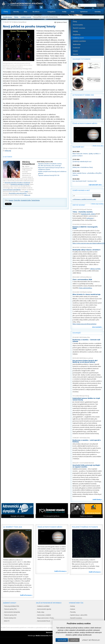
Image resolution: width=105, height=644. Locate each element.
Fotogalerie (51, 12)
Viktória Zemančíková (20, 22)
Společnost (84, 12)
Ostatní (75, 51)
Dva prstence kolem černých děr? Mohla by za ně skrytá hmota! (85, 361)
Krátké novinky (79, 205)
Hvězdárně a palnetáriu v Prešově (20, 184)
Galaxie (73, 609)
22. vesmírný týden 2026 (13, 527)
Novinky (16, 12)
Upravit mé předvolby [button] (91, 640)
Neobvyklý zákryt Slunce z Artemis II (86, 250)
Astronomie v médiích (44, 615)
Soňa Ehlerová (87, 277)
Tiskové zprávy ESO (10, 615)
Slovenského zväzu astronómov (18, 193)
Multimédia (77, 44)
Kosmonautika (78, 25)
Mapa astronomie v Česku (46, 618)
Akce (25, 12)
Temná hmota (35, 200)
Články (6, 12)
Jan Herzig (86, 396)
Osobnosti (76, 48)
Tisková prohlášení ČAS (12, 606)
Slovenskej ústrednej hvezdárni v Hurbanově (17, 182)
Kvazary (11, 200)
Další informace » (26, 595)
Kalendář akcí (78, 147)
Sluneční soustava (79, 28)
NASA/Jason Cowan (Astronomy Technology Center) (19, 69)
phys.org (8, 150)
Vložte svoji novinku (97, 204)
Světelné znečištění (79, 41)
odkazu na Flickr (95, 269)
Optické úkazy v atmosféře (79, 615)
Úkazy (75, 21)
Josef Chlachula (88, 209)
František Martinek (88, 463)
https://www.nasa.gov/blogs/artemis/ (85, 324)
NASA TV (7, 621)
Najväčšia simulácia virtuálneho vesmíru (50, 164)
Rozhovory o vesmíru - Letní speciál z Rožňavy (87, 441)
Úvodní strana (7, 17)
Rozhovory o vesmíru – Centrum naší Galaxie (86, 340)
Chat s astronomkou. (86, 288)
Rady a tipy (41, 612)
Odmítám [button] (74, 640)
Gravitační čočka (26, 200)
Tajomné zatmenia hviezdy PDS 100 (49, 175)
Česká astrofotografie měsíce (85, 123)
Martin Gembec (88, 224)
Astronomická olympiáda (12, 612)
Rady (73, 12)
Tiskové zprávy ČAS (10, 609)
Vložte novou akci (98, 146)
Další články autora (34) (45, 162)
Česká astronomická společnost (16, 628)
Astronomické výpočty (44, 609)
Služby (64, 12)
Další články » (97, 499)
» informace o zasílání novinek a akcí (84, 199)
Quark (26, 191)
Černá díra (17, 200)
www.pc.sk (27, 195)
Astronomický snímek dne (83, 95)
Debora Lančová (88, 358)
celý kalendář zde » (95, 185)
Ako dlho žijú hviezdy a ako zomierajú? (50, 166)
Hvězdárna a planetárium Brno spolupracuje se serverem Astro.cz (49, 628)
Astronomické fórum (44, 621)
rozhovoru (90, 218)
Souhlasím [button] (62, 640)
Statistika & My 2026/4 (88, 214)
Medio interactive (42, 636)
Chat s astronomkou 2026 (82, 279)
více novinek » (97, 327)
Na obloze (36, 12)
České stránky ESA (10, 618)
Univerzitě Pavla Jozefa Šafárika (12, 190)
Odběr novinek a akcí (81, 190)
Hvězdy (75, 31)
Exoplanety (77, 35)
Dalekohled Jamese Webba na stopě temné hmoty (86, 399)
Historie (76, 54)
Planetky (73, 612)
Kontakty (98, 12)
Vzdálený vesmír (26, 17)
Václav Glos (86, 337)
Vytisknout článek (62, 22)
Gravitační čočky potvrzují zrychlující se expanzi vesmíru (86, 466)
